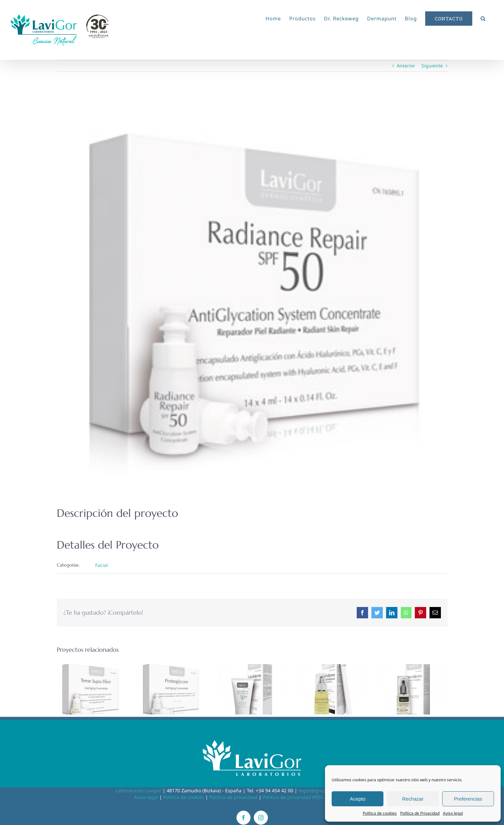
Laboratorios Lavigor (138, 790)
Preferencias (468, 799)
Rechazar (413, 799)
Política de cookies (380, 813)
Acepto (358, 799)
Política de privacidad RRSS (293, 797)
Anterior (406, 66)
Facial (102, 565)
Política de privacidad (233, 797)
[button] (483, 17)
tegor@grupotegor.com (325, 790)
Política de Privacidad (420, 813)
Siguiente (432, 66)
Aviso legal (453, 813)
